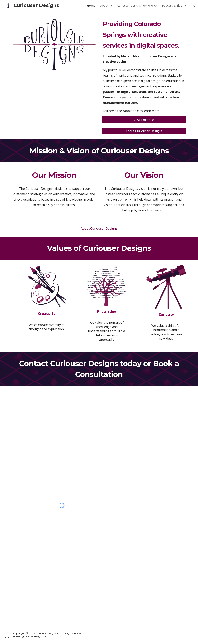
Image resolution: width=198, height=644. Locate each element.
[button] (193, 5)
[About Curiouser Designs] (144, 131)
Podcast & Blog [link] (172, 5)
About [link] (104, 5)
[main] (144, 66)
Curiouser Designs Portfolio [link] (135, 5)
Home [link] (91, 5)
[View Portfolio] (144, 120)
